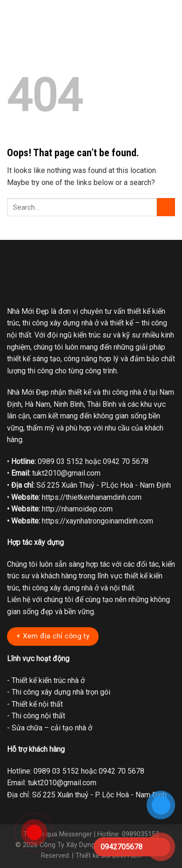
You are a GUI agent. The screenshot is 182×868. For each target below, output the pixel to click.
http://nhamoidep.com (77, 509)
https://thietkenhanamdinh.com (92, 497)
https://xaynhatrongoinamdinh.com (98, 521)
